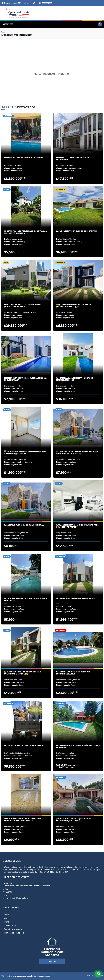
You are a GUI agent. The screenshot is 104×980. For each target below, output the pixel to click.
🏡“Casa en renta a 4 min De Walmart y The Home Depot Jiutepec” (77, 526)
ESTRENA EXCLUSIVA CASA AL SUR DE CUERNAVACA (73, 159)
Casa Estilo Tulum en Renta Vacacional (24, 525)
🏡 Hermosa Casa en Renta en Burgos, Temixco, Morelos (75, 379)
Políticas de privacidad (14, 933)
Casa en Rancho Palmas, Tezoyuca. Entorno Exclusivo (73, 673)
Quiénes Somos (11, 925)
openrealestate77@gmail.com (16, 898)
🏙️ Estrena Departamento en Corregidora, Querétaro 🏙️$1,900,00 (25, 452)
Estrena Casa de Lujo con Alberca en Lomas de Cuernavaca (26, 379)
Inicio (3, 32)
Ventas (7, 918)
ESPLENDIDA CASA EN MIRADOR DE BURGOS (23, 158)
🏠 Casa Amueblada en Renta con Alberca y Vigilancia (26, 599)
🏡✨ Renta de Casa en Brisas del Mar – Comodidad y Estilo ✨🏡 (23, 673)
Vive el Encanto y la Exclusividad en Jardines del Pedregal (22, 306)
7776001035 (47, 3)
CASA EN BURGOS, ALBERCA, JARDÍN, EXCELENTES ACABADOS (78, 746)
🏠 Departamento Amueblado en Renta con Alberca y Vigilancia (26, 232)
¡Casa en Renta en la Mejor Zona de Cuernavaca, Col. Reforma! (74, 820)
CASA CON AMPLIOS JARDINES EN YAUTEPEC (76, 598)
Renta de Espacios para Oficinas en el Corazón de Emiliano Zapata (23, 820)
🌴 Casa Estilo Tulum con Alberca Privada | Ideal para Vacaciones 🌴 (78, 452)
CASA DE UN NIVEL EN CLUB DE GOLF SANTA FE (77, 231)
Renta (7, 922)
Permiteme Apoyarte (13, 929)
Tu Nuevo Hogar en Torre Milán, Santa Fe (25, 745)
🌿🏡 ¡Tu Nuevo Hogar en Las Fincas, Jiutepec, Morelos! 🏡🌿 (74, 306)
